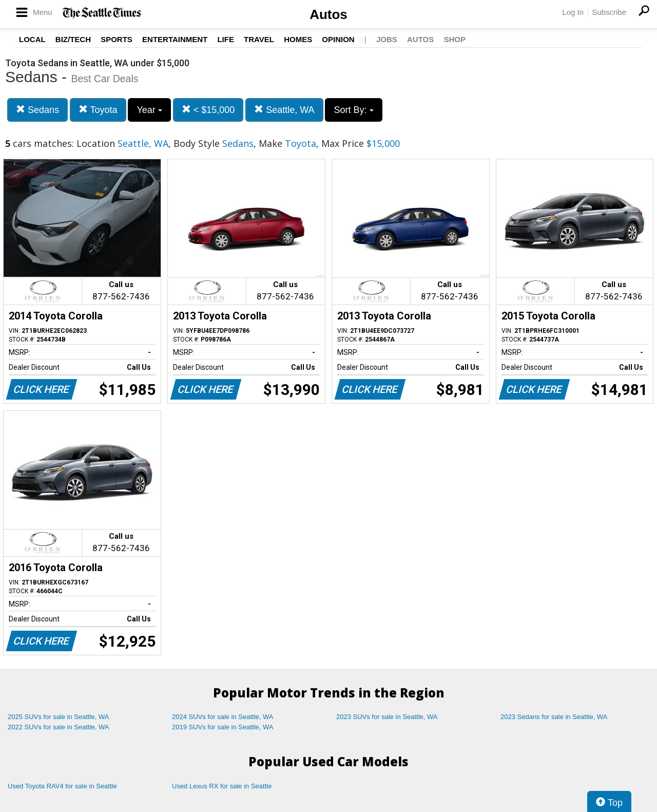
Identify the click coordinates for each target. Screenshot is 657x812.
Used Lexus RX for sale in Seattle (222, 786)
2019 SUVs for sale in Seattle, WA (223, 727)
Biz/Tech (73, 39)
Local (32, 39)
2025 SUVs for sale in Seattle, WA (59, 717)
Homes (298, 39)
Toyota (98, 110)
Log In (573, 12)
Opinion (338, 39)
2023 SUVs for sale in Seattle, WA (387, 717)
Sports (117, 39)
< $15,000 (208, 110)
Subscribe (609, 12)
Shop (455, 39)
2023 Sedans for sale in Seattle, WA (554, 717)
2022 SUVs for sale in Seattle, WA (59, 727)
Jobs (387, 39)
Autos (328, 14)
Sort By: (353, 110)
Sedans (37, 110)
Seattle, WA (284, 110)
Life (226, 39)
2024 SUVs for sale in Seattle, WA (223, 717)
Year (149, 110)
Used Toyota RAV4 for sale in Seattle (62, 786)
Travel (259, 39)
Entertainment (175, 39)
